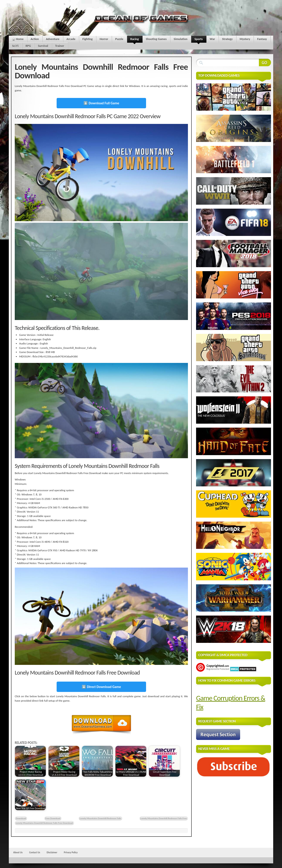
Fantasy (262, 39)
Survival (43, 46)
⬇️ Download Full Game (101, 103)
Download (21, 818)
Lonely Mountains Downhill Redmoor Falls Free (164, 818)
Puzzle (119, 39)
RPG (28, 46)
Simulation (180, 39)
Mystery (245, 39)
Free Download (53, 818)
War (212, 39)
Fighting (87, 39)
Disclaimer (52, 852)
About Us (18, 852)
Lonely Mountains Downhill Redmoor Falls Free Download (44, 823)
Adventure (53, 39)
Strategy (227, 39)
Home (20, 39)
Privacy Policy (71, 852)
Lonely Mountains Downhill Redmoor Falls (100, 818)
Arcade (71, 39)
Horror (104, 39)
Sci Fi (15, 46)
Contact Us (34, 852)
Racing (135, 40)
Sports (199, 40)
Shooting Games (156, 39)
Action (35, 39)
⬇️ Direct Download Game (101, 687)
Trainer (60, 46)
